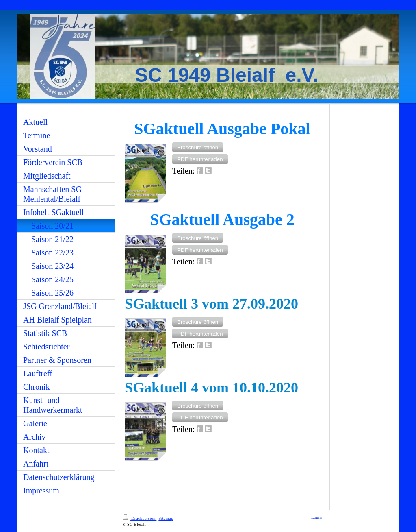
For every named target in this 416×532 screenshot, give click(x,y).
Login (316, 517)
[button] (198, 147)
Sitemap (166, 518)
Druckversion (140, 518)
